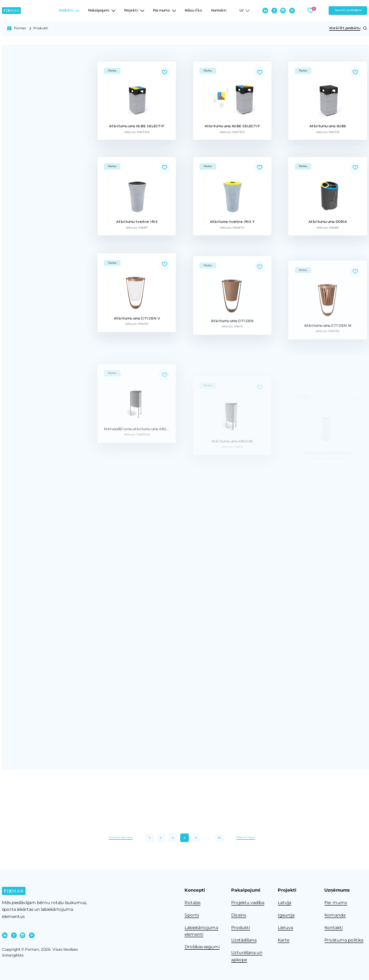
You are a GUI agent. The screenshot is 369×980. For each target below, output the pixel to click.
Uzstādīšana (244, 940)
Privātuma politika (344, 940)
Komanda (335, 915)
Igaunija (286, 915)
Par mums (336, 903)
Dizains (239, 915)
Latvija (284, 903)
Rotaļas (192, 903)
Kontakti (219, 11)
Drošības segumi (202, 947)
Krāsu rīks (193, 11)
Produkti (240, 928)
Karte (283, 940)
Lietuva (285, 928)
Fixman (20, 28)
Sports (192, 915)
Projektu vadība (248, 903)
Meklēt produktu (348, 28)
